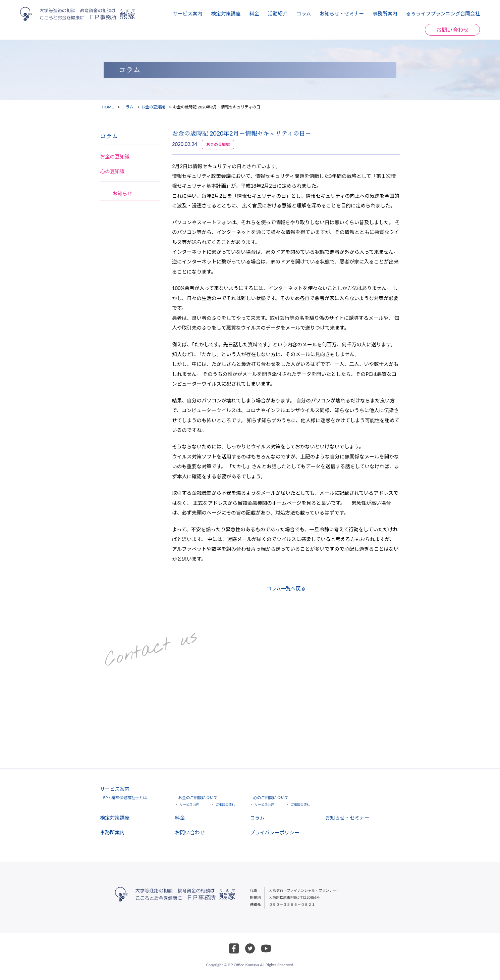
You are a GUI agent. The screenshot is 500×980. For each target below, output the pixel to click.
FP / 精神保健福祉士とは (125, 798)
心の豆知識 (112, 171)
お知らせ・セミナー (342, 13)
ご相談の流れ (225, 805)
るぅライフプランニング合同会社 (443, 13)
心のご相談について (271, 798)
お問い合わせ (453, 30)
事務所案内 (385, 13)
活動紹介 (278, 13)
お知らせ (123, 193)
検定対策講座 (226, 13)
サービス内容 (189, 805)
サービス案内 (187, 13)
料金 (254, 13)
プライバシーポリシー (274, 832)
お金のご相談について (198, 798)
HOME (108, 107)
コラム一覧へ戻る (286, 588)
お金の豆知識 (153, 107)
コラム (303, 13)
